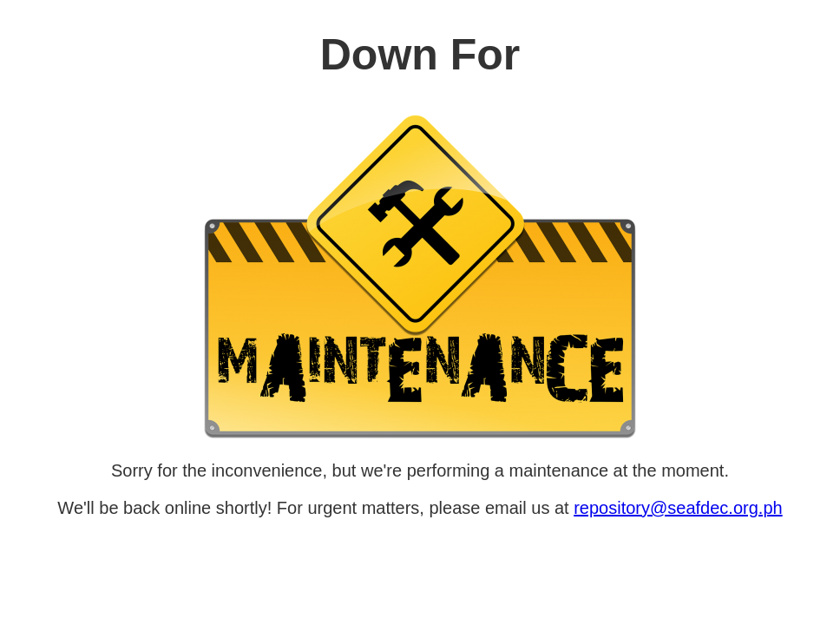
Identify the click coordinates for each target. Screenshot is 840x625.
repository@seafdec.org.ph (678, 508)
